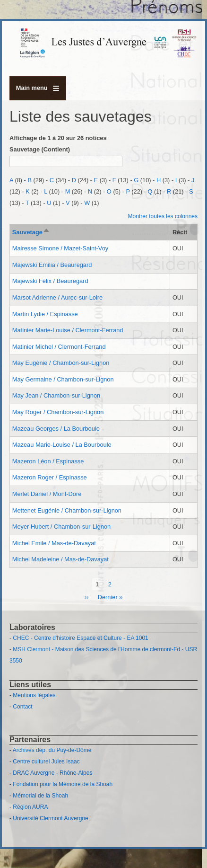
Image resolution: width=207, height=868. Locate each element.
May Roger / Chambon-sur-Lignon (58, 412)
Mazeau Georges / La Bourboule (56, 429)
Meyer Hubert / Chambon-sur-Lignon (61, 527)
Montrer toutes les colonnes (163, 216)
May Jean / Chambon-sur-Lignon (56, 395)
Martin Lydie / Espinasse (45, 314)
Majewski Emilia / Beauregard (52, 265)
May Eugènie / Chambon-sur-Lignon (61, 363)
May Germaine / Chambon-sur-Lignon (63, 379)
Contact (22, 707)
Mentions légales (34, 695)
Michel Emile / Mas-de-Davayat (54, 543)
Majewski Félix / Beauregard (50, 281)
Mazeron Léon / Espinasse (48, 461)
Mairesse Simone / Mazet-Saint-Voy (60, 248)
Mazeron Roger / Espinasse (50, 477)
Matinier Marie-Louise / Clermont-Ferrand (68, 330)
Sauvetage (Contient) (40, 149)
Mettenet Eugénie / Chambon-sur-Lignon (67, 510)
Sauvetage (31, 232)
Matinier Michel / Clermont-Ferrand (59, 347)
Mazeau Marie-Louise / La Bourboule (62, 445)
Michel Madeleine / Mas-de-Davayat (60, 559)
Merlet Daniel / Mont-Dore (47, 494)
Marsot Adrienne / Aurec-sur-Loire (57, 297)
